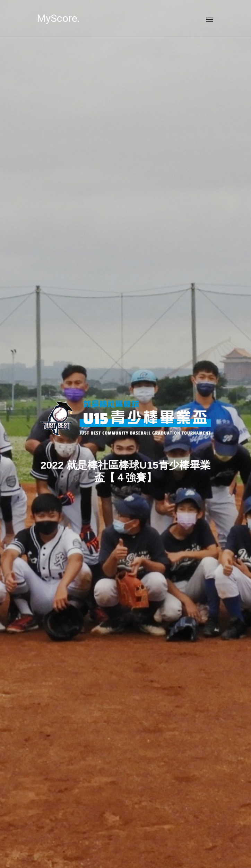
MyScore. (58, 18)
